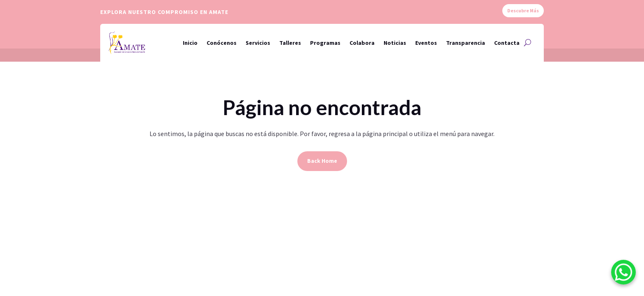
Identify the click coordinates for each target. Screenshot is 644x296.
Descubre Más (523, 10)
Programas (325, 43)
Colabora (362, 43)
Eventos (426, 43)
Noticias (395, 43)
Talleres (290, 43)
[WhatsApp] (623, 274)
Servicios (258, 43)
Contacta (507, 43)
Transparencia (466, 43)
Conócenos (222, 43)
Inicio (190, 43)
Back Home (322, 161)
